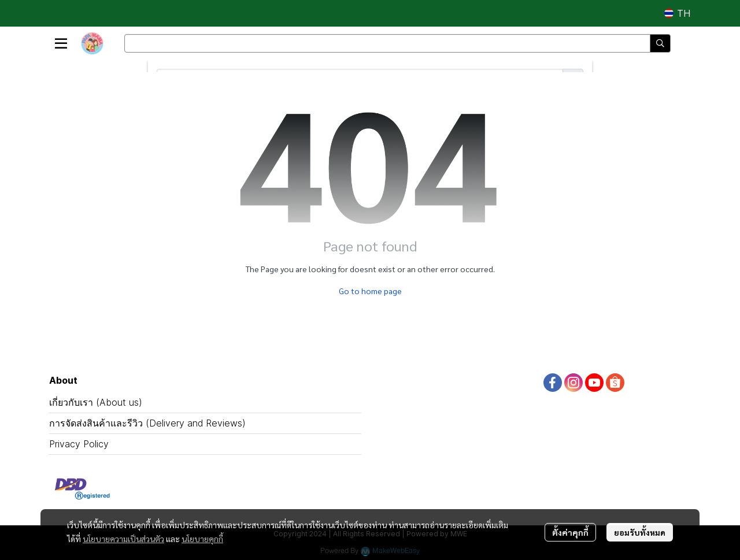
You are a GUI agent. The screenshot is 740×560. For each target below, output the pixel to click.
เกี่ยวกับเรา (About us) (96, 402)
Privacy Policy (79, 444)
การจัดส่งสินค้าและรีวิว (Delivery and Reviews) (147, 423)
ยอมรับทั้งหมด (640, 532)
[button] (677, 13)
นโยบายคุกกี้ (202, 539)
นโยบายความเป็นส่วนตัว (123, 539)
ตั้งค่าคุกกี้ (570, 532)
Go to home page (370, 291)
